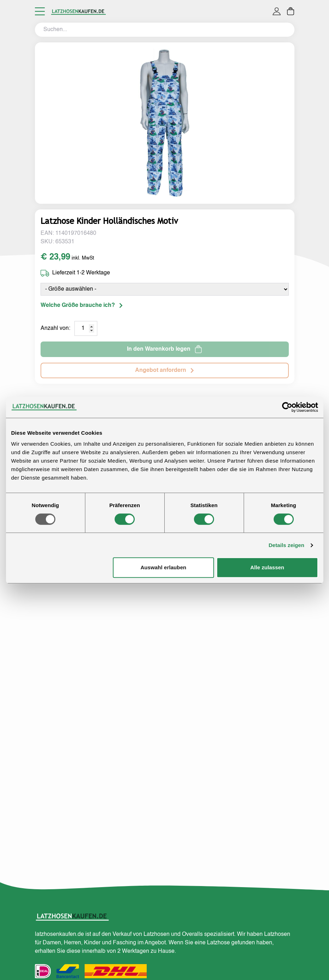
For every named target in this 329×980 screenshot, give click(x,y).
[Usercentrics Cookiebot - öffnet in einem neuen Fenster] (287, 407)
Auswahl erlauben (163, 567)
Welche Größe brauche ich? (82, 305)
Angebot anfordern (164, 370)
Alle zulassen (267, 567)
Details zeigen (287, 545)
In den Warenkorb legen (165, 349)
